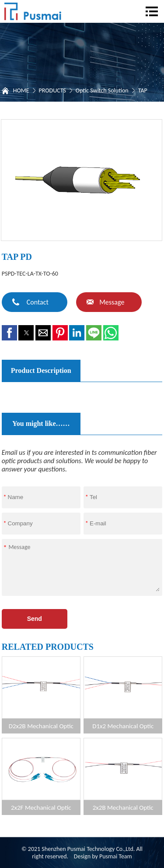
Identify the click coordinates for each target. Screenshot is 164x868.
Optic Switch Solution (102, 90)
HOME (21, 90)
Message (112, 302)
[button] (9, 333)
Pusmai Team (116, 856)
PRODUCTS (52, 90)
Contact (38, 302)
